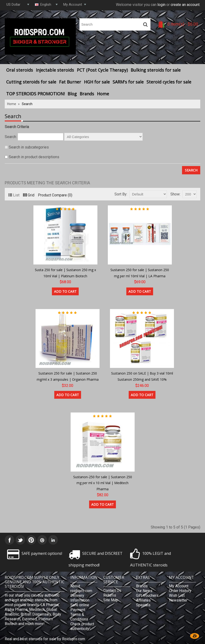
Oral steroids (20, 70)
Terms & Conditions (79, 617)
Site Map (111, 600)
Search (27, 104)
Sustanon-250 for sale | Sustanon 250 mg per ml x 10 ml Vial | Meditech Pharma (103, 483)
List (14, 195)
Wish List (177, 595)
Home (103, 94)
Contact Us (112, 591)
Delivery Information (80, 598)
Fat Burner (70, 82)
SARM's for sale (128, 82)
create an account (185, 5)
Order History (180, 591)
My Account (179, 586)
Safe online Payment (80, 607)
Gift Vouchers (147, 595)
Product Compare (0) (55, 195)
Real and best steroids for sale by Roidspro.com (45, 639)
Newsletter (178, 600)
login (161, 5)
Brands (87, 94)
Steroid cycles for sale (169, 82)
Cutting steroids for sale (31, 82)
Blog (72, 94)
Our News (144, 591)
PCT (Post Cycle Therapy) (102, 70)
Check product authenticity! (82, 626)
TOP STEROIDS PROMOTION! (35, 94)
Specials (143, 605)
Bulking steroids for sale (156, 70)
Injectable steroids (55, 70)
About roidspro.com (81, 588)
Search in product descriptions (34, 157)
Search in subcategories (29, 147)
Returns (110, 595)
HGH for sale (97, 82)
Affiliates (143, 600)
